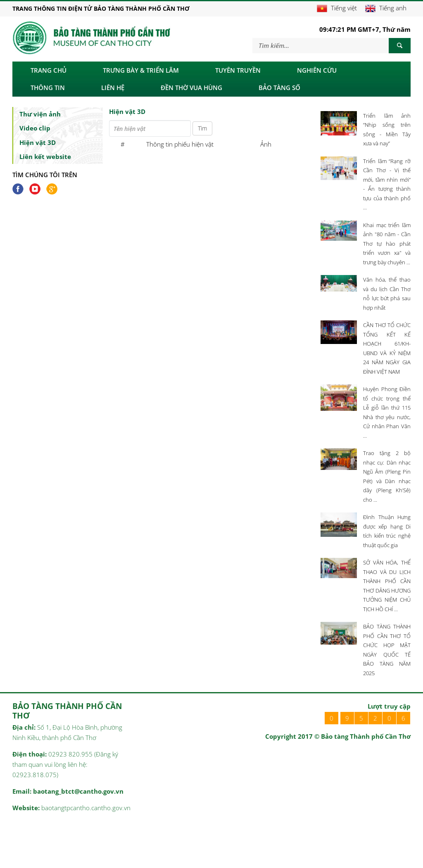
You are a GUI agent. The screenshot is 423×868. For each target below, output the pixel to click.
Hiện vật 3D (38, 142)
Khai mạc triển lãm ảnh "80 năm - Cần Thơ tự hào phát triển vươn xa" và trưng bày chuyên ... (387, 244)
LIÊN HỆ (113, 88)
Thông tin (48, 88)
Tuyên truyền (238, 70)
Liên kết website (45, 157)
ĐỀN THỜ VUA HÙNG (191, 88)
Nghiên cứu (317, 70)
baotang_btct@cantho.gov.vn (78, 791)
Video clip (35, 128)
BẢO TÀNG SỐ (279, 88)
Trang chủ (49, 70)
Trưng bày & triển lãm (141, 70)
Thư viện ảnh (40, 114)
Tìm (202, 128)
